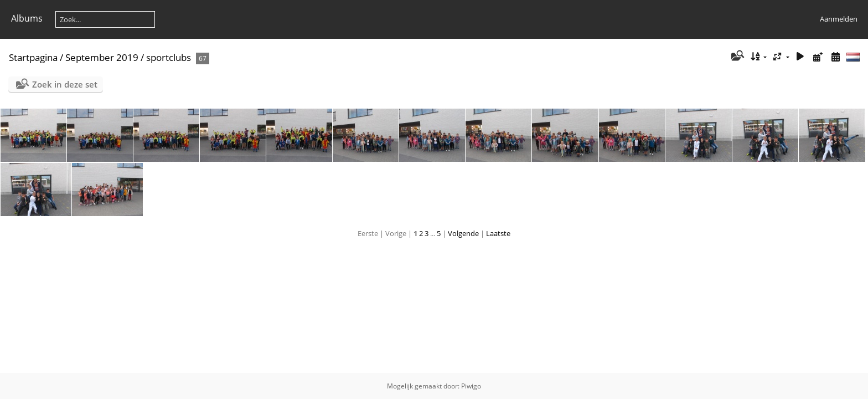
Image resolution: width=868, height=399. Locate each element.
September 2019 (102, 57)
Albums (27, 18)
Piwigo (471, 386)
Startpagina (33, 57)
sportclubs (169, 57)
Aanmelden (839, 19)
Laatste (498, 233)
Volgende (463, 233)
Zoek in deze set (65, 84)
